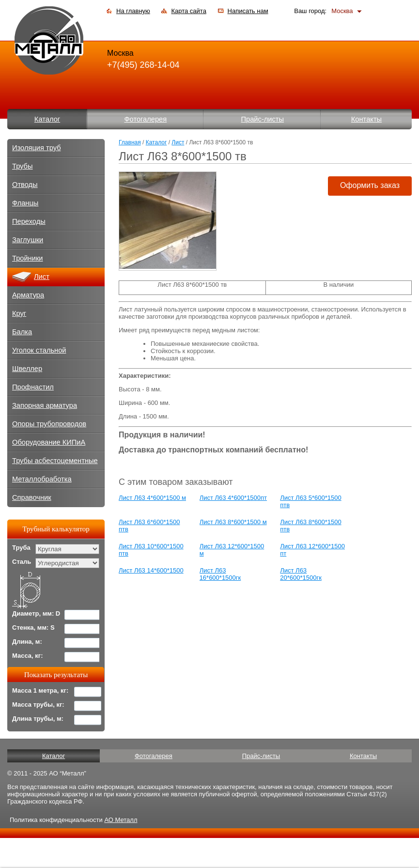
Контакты (366, 119)
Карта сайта (188, 11)
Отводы (25, 185)
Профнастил (33, 387)
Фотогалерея (145, 119)
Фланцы (25, 203)
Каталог (47, 119)
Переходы (29, 221)
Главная (130, 142)
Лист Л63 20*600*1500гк (301, 574)
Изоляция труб (37, 148)
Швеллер (27, 369)
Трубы (23, 166)
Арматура (28, 295)
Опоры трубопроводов (49, 424)
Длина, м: (27, 642)
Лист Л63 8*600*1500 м (233, 522)
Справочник (32, 497)
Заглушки (28, 240)
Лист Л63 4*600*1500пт (233, 498)
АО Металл (121, 820)
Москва (342, 11)
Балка (22, 332)
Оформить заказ (370, 185)
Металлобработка (42, 479)
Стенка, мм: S (33, 628)
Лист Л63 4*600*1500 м (152, 498)
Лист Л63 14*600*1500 (151, 570)
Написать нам (248, 11)
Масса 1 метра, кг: (40, 690)
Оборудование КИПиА (49, 442)
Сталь (22, 562)
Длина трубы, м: (38, 719)
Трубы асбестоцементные (55, 461)
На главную (133, 11)
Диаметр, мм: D (36, 613)
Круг (19, 313)
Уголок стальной (39, 350)
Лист (178, 142)
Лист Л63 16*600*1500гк (220, 574)
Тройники (28, 258)
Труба (21, 548)
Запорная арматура (45, 405)
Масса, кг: (28, 656)
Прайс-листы (263, 119)
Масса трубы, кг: (38, 705)
